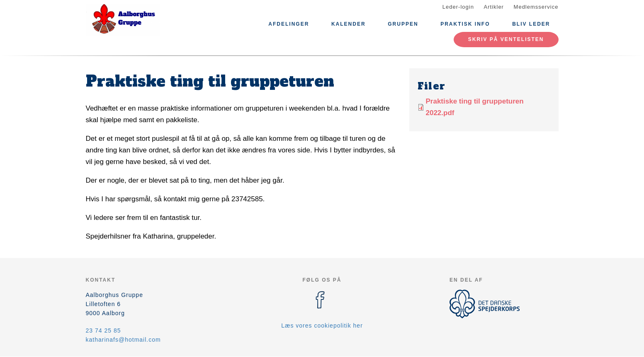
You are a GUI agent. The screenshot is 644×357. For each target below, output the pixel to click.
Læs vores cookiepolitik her (322, 326)
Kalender (349, 24)
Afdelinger (289, 24)
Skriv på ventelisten (506, 39)
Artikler (494, 7)
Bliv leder (531, 24)
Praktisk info (465, 24)
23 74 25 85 (103, 330)
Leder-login (458, 7)
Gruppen (403, 24)
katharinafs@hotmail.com (123, 340)
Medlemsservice (536, 7)
